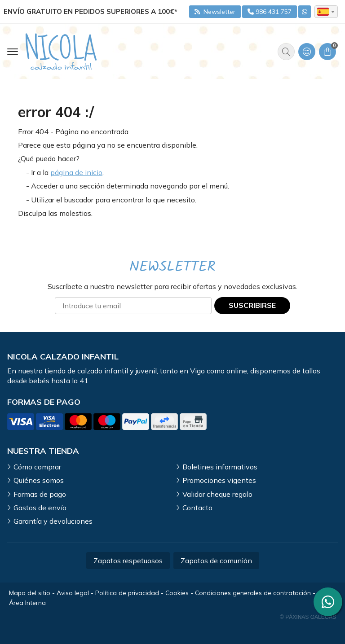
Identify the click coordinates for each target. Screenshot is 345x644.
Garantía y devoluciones (53, 521)
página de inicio (76, 172)
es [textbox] (323, 12)
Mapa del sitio (30, 593)
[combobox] (326, 12)
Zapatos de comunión (216, 561)
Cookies (177, 593)
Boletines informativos (220, 467)
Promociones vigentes (219, 480)
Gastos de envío (40, 508)
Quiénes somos (39, 480)
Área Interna (27, 603)
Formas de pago (40, 494)
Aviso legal (73, 593)
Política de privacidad (127, 593)
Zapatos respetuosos (128, 561)
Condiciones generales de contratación (253, 593)
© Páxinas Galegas (308, 617)
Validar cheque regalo (217, 494)
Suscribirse (252, 305)
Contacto (197, 508)
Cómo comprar (37, 467)
